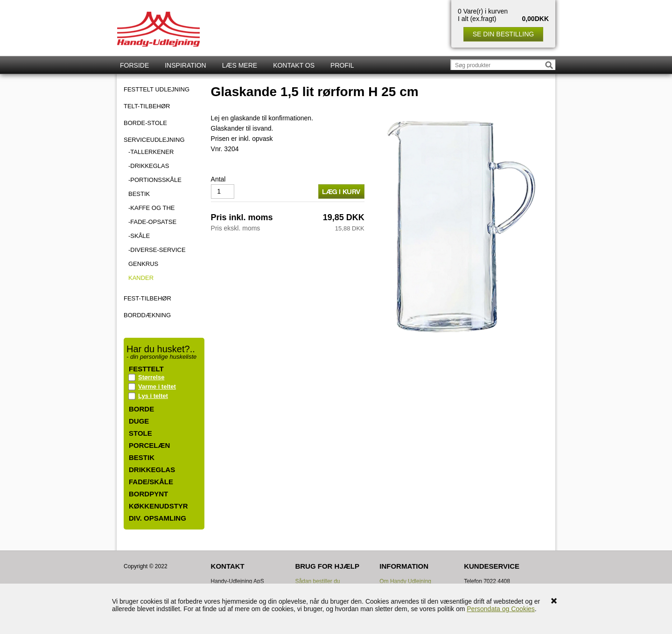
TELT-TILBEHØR (147, 106)
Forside (134, 65)
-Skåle (139, 236)
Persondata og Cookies (501, 609)
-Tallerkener (151, 152)
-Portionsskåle (155, 180)
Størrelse (151, 377)
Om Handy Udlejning (405, 581)
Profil (342, 65)
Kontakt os (294, 65)
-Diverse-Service (157, 250)
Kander (141, 278)
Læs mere (240, 65)
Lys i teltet (153, 396)
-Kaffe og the (151, 208)
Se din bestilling (503, 34)
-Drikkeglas (149, 166)
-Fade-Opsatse (152, 222)
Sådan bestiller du (317, 581)
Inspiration (185, 65)
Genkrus (143, 264)
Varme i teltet (157, 387)
